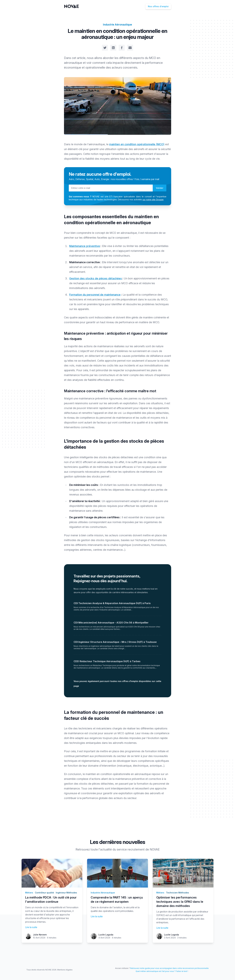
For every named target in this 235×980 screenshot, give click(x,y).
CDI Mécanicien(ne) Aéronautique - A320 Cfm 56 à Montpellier (111, 623)
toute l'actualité (101, 849)
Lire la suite (31, 927)
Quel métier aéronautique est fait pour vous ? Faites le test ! (162, 971)
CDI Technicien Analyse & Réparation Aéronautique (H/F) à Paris (112, 603)
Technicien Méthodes (178, 893)
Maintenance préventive (85, 246)
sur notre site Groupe (153, 199)
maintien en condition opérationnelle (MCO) (137, 144)
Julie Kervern (40, 935)
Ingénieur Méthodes (66, 893)
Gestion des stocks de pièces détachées (96, 278)
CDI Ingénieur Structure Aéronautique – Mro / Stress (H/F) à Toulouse (115, 642)
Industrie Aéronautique (117, 25)
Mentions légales (65, 970)
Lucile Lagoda (106, 935)
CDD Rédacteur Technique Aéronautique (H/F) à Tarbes (107, 661)
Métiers (29, 893)
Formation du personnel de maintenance (95, 295)
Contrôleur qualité (44, 893)
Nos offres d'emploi (158, 6)
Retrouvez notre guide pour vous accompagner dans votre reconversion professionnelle (169, 968)
